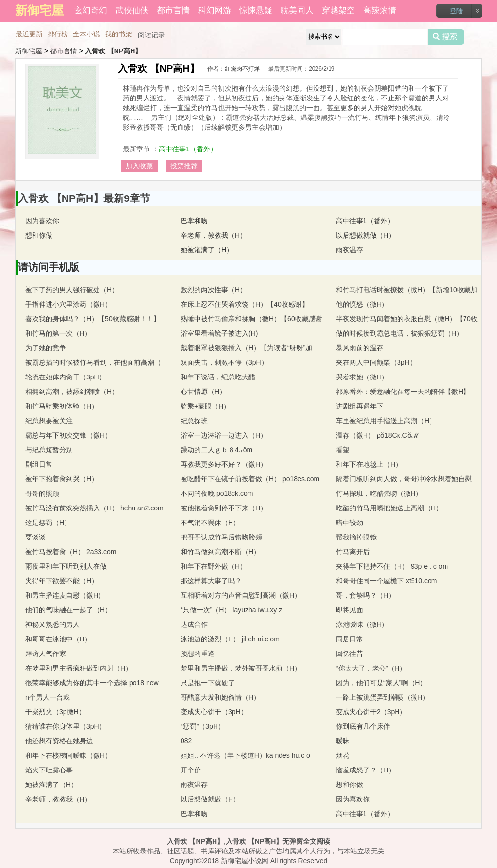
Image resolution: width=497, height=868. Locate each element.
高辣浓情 (380, 10)
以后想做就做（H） (365, 235)
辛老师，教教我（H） (214, 235)
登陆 (456, 11)
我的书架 (118, 34)
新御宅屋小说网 (245, 861)
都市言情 (173, 10)
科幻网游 (215, 10)
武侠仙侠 (132, 10)
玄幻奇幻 (91, 10)
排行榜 (58, 34)
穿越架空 (338, 10)
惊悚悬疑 (256, 10)
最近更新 (29, 34)
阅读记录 (151, 35)
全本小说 (86, 34)
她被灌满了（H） (207, 250)
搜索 (446, 37)
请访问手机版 (49, 267)
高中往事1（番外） (188, 149)
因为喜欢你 (42, 221)
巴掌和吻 (194, 221)
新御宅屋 (29, 51)
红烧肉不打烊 (242, 69)
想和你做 (39, 235)
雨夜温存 (349, 250)
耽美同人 (297, 10)
